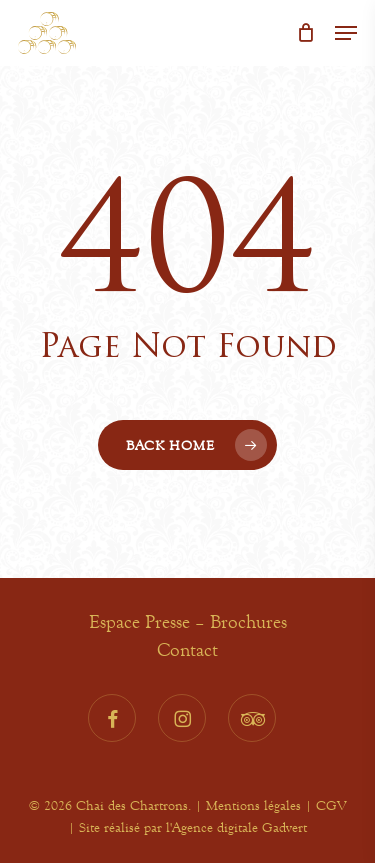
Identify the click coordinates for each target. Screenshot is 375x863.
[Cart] (305, 33)
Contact (187, 650)
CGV (331, 805)
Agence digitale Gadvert (239, 827)
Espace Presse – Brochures (188, 622)
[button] (346, 33)
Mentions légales (253, 805)
